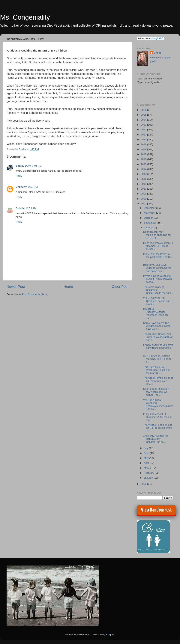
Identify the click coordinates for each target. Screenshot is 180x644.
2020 (144, 139)
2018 (144, 149)
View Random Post (156, 510)
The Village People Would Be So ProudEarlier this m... (158, 428)
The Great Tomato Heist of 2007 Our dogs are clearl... (158, 381)
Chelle (158, 53)
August (148, 228)
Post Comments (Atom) (35, 294)
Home (68, 287)
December (150, 208)
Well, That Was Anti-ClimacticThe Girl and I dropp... (157, 301)
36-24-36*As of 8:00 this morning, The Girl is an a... (157, 359)
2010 (144, 189)
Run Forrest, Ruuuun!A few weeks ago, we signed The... (156, 392)
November (150, 213)
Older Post (120, 287)
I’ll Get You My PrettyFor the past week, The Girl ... (158, 257)
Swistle (20, 208)
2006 (144, 484)
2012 (144, 179)
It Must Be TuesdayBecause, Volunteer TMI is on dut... (156, 313)
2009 (144, 194)
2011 (144, 184)
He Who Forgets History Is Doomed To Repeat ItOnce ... (158, 246)
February (149, 473)
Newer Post (16, 287)
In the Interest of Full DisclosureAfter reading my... (158, 417)
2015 (144, 164)
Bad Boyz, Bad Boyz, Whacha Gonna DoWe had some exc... (157, 268)
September (150, 223)
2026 (144, 110)
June (147, 453)
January (149, 478)
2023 (144, 125)
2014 (144, 169)
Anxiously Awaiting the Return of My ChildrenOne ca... (156, 439)
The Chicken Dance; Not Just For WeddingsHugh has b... (158, 337)
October (149, 218)
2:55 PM (33, 187)
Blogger (110, 635)
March (148, 468)
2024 (144, 120)
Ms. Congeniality (25, 17)
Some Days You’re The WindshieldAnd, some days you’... (157, 326)
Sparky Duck (23, 166)
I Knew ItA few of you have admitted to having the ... (158, 348)
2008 (144, 199)
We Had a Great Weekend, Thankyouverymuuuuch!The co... (158, 405)
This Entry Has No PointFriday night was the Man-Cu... (157, 370)
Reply (19, 176)
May (147, 458)
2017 (144, 154)
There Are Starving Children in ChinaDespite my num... (158, 290)
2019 (144, 144)
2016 (144, 159)
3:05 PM (37, 166)
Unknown (21, 187)
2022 (144, 130)
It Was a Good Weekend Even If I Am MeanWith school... (157, 279)
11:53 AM (31, 208)
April (147, 463)
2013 (144, 174)
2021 (144, 135)
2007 (144, 204)
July (146, 448)
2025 (144, 115)
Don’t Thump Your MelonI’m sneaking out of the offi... (157, 235)
